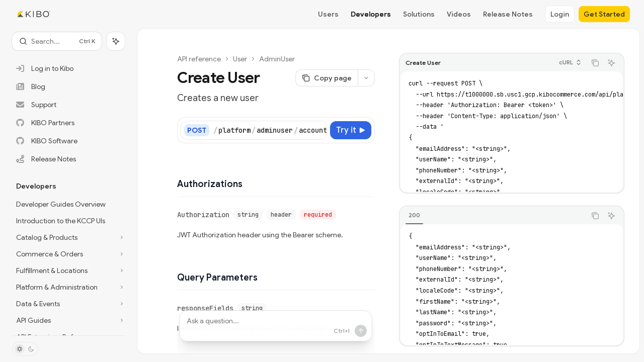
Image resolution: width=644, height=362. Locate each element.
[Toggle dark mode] (25, 349)
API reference (193, 59)
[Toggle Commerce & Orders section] (68, 254)
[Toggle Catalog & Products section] (68, 237)
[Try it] (356, 130)
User (234, 59)
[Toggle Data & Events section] (68, 304)
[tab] (420, 215)
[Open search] (57, 41)
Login (560, 14)
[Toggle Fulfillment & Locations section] (68, 270)
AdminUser (271, 59)
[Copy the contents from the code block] (601, 63)
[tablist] (498, 216)
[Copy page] (332, 78)
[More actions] (372, 78)
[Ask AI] (617, 63)
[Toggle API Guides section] (68, 320)
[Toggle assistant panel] (116, 41)
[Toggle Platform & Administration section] (68, 287)
